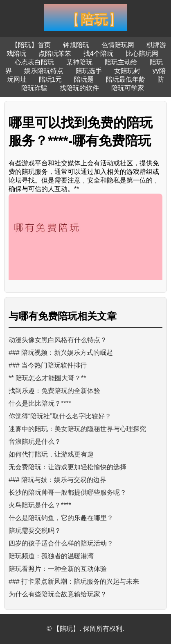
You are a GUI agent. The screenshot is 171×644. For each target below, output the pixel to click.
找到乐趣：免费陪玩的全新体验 (54, 391)
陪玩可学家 (128, 88)
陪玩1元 (51, 79)
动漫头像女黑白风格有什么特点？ (58, 340)
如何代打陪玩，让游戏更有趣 (51, 454)
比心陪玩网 (142, 54)
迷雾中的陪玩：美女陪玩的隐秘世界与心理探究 (77, 429)
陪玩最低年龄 (126, 79)
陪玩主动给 (121, 62)
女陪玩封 (127, 71)
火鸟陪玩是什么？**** (40, 505)
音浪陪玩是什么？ (35, 442)
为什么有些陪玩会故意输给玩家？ (58, 594)
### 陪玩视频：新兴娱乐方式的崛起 (61, 353)
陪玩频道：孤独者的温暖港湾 (51, 556)
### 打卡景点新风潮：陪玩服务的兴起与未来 (74, 581)
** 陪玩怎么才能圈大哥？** (47, 378)
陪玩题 (84, 79)
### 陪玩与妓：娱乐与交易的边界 (57, 480)
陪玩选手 (89, 71)
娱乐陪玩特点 (44, 71)
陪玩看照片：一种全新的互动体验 (58, 569)
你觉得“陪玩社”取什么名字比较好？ (60, 416)
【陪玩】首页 (31, 45)
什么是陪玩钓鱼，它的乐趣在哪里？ (61, 518)
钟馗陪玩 (76, 45)
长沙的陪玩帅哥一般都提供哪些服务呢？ (67, 492)
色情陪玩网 (118, 45)
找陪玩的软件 (79, 88)
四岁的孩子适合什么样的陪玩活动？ (61, 543)
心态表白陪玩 (34, 62)
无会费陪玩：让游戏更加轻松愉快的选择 (67, 467)
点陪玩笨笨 (55, 54)
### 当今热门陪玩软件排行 (48, 365)
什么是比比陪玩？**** (40, 403)
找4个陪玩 (98, 54)
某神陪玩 (79, 62)
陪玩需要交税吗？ (35, 531)
